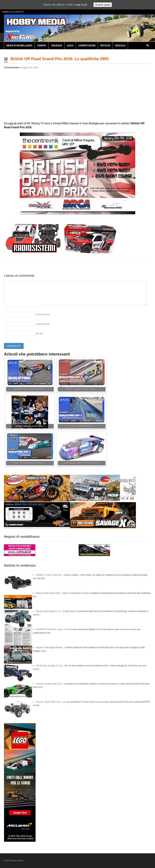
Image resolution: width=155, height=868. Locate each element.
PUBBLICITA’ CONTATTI (13, 12)
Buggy (24, 68)
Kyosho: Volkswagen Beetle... (50, 647)
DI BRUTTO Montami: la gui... (50, 629)
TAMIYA (42, 45)
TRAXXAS (56, 45)
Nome (43, 314)
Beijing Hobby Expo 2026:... (49, 593)
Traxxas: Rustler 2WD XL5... (49, 684)
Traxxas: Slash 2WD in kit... (49, 702)
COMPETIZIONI (87, 45)
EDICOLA (120, 45)
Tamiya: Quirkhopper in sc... (49, 611)
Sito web (39, 334)
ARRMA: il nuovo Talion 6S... (50, 575)
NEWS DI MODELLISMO (19, 45)
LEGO (70, 45)
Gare (30, 68)
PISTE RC (105, 45)
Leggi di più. (81, 5)
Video (36, 68)
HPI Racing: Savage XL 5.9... (50, 666)
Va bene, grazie (103, 5)
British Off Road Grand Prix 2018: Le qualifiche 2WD (60, 59)
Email (43, 324)
